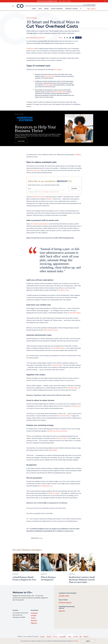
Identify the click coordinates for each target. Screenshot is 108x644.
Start (34, 9)
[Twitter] (67, 38)
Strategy (34, 18)
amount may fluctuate (60, 92)
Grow (46, 9)
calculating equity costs (46, 486)
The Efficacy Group (63, 290)
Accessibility (63, 637)
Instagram (34, 613)
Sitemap (75, 637)
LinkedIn (34, 616)
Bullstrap (49, 199)
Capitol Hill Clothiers (75, 313)
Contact (42, 637)
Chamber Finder (64, 596)
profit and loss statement (39, 197)
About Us (49, 637)
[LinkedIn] (70, 38)
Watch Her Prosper (73, 388)
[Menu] (13, 6)
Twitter (33, 618)
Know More (75, 641)
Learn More (21, 141)
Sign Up (93, 9)
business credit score (35, 170)
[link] (81, 9)
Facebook (34, 620)
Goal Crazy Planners (64, 416)
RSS (81, 637)
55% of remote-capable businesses (39, 224)
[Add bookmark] (78, 38)
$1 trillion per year (75, 406)
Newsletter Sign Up (65, 602)
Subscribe (74, 188)
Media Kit (62, 611)
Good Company (57, 9)
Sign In (89, 9)
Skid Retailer (53, 450)
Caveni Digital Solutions (59, 348)
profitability (78, 155)
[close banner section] (105, 1)
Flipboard (34, 623)
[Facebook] (65, 38)
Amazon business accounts (50, 330)
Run (40, 9)
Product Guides (72, 9)
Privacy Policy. (46, 192)
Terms (70, 637)
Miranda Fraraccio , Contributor (36, 38)
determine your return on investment (57, 431)
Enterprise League (62, 438)
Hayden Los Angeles (54, 493)
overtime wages (48, 85)
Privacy (56, 637)
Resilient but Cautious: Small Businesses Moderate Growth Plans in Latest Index (82, 580)
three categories (57, 69)
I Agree (88, 641)
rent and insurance (50, 76)
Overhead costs (30, 48)
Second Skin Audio (57, 365)
